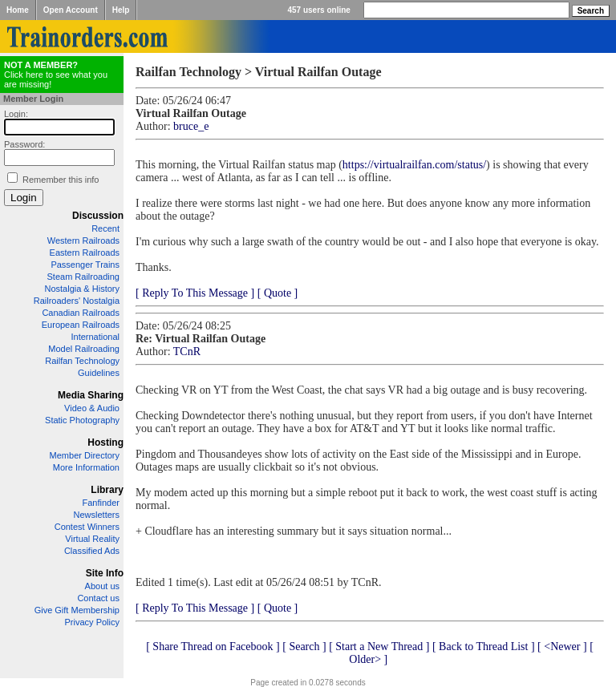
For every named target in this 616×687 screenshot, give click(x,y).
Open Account (71, 10)
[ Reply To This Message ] (195, 293)
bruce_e (191, 126)
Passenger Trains (85, 265)
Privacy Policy (92, 622)
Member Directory (85, 455)
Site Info (105, 573)
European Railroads (81, 325)
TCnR (187, 352)
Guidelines (99, 373)
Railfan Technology (82, 361)
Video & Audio (92, 408)
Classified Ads (92, 551)
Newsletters (97, 515)
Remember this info (61, 180)
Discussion (98, 216)
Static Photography (82, 420)
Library (107, 490)
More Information (86, 467)
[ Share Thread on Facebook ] (213, 647)
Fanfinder (101, 503)
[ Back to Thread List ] (484, 647)
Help (121, 10)
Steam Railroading (84, 277)
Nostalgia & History (82, 289)
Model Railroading (84, 349)
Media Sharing (91, 395)
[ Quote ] (278, 293)
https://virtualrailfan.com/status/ (414, 165)
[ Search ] (304, 647)
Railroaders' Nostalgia (77, 301)
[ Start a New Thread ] (379, 647)
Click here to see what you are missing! (56, 75)
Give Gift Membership (77, 610)
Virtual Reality (92, 539)
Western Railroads (83, 240)
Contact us (98, 598)
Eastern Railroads (85, 253)
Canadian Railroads (81, 313)
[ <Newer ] (562, 647)
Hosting (105, 443)
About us (102, 586)
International (95, 337)
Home (18, 10)
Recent (105, 228)
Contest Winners (87, 527)
